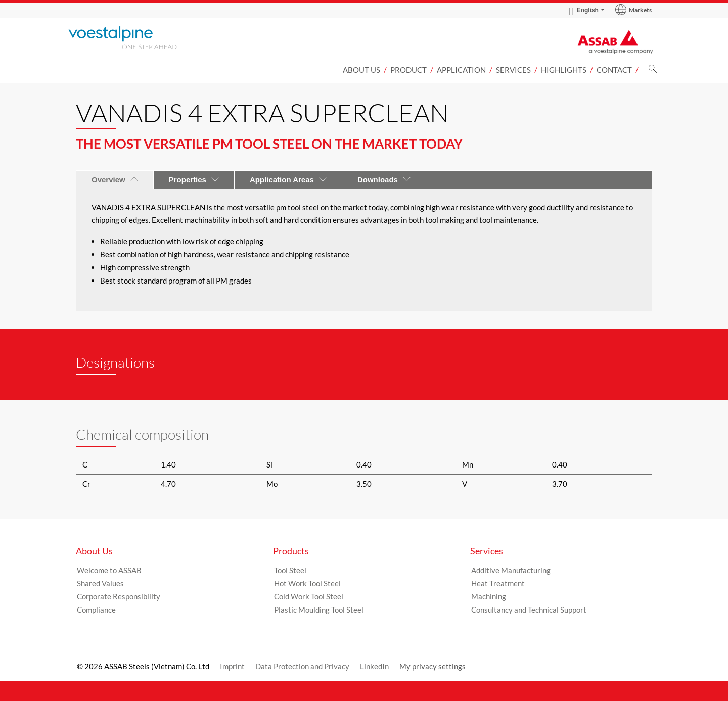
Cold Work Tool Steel (309, 596)
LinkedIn (374, 666)
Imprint (232, 666)
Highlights (564, 70)
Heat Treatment (498, 583)
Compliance (96, 610)
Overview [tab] (115, 180)
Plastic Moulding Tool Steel (319, 610)
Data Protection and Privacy (302, 666)
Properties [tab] (194, 180)
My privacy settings (433, 666)
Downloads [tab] (384, 180)
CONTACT (614, 70)
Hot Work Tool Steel (307, 583)
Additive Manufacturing (511, 570)
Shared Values (100, 583)
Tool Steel (290, 570)
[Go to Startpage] (136, 38)
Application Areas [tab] (288, 180)
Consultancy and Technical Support (529, 610)
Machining (489, 596)
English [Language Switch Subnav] (584, 10)
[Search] (653, 72)
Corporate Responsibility (119, 596)
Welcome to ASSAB (109, 570)
